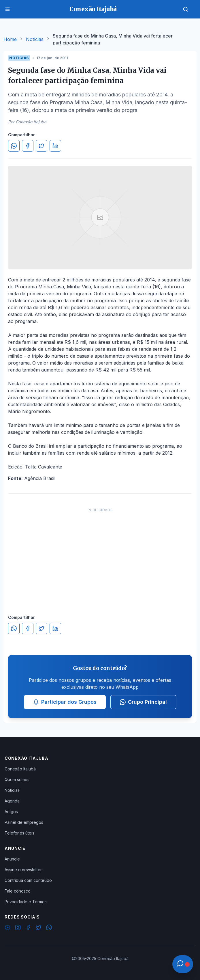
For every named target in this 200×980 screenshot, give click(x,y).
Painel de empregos (24, 822)
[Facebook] (28, 928)
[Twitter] (39, 928)
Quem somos (17, 780)
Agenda (12, 801)
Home (10, 39)
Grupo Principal (143, 702)
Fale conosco (18, 891)
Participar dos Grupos (65, 702)
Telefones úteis (19, 833)
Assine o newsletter (23, 870)
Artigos (11, 812)
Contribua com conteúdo (28, 880)
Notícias (35, 39)
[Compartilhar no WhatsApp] (14, 146)
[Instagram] (18, 928)
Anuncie (12, 859)
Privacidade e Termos (26, 902)
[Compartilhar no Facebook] (28, 146)
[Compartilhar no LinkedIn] (55, 146)
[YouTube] (7, 928)
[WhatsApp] (49, 928)
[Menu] (7, 9)
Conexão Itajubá (20, 769)
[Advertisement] (100, 555)
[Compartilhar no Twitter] (41, 146)
